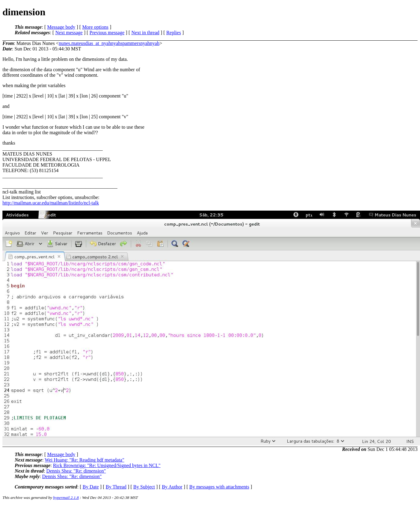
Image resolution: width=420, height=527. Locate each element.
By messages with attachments (219, 487)
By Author (172, 487)
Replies (174, 33)
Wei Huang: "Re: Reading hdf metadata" (84, 460)
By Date (91, 487)
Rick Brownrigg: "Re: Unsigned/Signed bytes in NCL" (107, 465)
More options (95, 27)
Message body (61, 27)
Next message (69, 33)
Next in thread (146, 33)
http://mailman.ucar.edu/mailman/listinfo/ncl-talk (51, 203)
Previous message (107, 33)
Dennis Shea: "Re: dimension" (76, 471)
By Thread (116, 487)
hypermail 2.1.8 (66, 498)
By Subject (144, 487)
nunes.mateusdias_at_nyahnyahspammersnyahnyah (109, 43)
